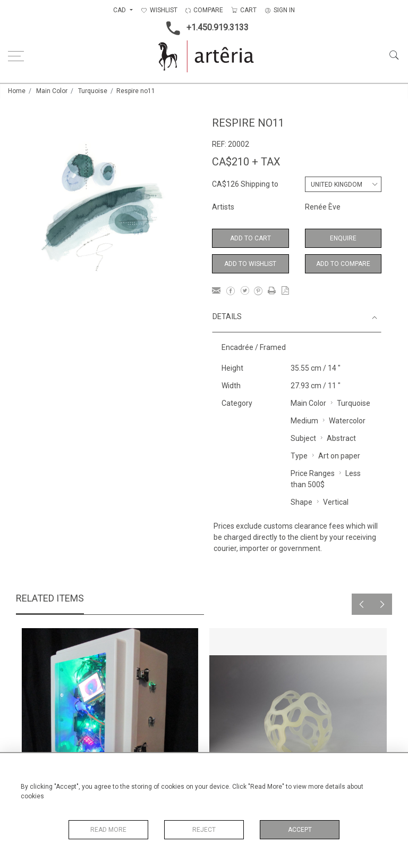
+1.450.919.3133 (204, 28)
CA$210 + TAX (246, 162)
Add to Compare (343, 264)
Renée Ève (323, 207)
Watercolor (347, 421)
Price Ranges (313, 473)
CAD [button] (120, 10)
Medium (304, 421)
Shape (301, 502)
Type (299, 456)
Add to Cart (250, 238)
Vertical (336, 502)
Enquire (343, 238)
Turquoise (93, 91)
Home (17, 91)
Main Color (52, 91)
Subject (303, 438)
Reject (204, 830)
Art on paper (339, 456)
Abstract (341, 438)
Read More (108, 830)
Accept (300, 830)
